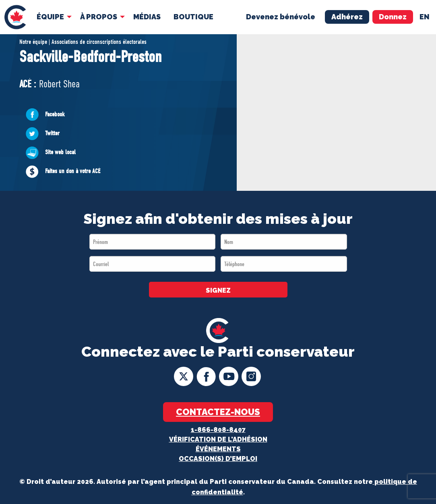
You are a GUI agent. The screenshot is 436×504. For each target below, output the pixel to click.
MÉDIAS (147, 17)
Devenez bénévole (281, 17)
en (425, 17)
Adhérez (347, 17)
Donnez (393, 17)
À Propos (99, 17)
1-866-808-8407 (218, 430)
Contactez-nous (218, 412)
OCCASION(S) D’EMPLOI (218, 459)
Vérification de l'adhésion (218, 439)
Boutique (193, 17)
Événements (218, 449)
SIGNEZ (218, 290)
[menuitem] (15, 17)
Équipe (50, 17)
